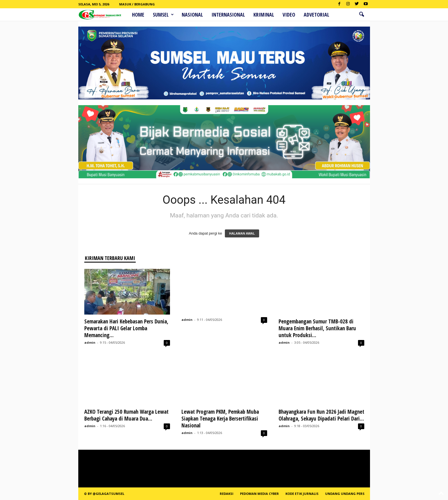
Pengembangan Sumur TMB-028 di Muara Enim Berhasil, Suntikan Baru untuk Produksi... (317, 328)
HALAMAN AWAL (242, 233)
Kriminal (264, 15)
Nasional (192, 15)
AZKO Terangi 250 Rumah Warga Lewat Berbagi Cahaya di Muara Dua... (126, 415)
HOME (138, 15)
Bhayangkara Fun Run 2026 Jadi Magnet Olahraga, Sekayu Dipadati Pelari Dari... (321, 415)
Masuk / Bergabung (137, 4)
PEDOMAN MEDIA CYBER (259, 494)
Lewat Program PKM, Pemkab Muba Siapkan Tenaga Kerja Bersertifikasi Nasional (220, 419)
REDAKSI (227, 494)
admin (90, 342)
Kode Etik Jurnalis (302, 494)
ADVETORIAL (316, 15)
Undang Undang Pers (345, 494)
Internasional (228, 15)
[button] (361, 15)
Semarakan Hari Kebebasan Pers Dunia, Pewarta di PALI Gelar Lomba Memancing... (126, 328)
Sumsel (163, 15)
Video (289, 15)
